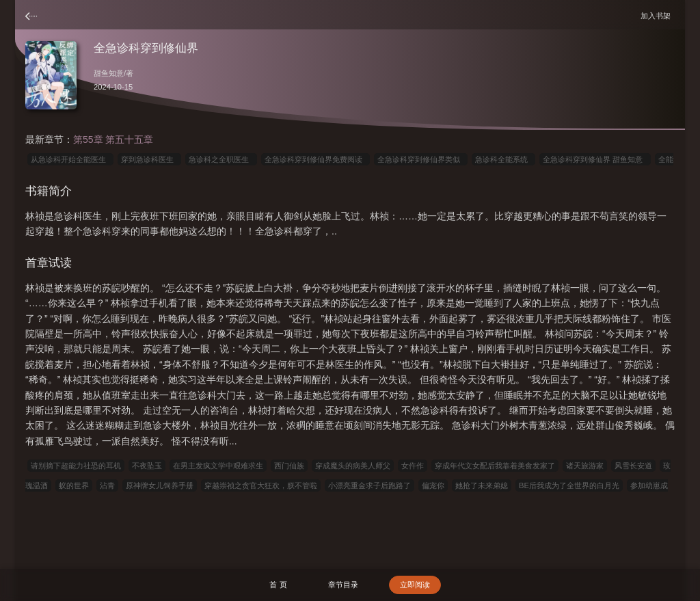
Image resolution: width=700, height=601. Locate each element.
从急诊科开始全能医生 (70, 159)
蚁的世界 (74, 485)
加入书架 (658, 15)
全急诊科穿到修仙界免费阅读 (315, 159)
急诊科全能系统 (503, 159)
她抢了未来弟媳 (482, 485)
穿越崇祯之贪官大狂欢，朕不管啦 (261, 485)
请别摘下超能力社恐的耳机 (76, 466)
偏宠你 (433, 485)
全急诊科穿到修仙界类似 (421, 159)
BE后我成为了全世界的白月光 (569, 485)
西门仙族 (289, 466)
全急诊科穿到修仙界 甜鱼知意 (595, 159)
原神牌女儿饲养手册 (160, 485)
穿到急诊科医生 (149, 159)
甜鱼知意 (109, 73)
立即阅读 (415, 585)
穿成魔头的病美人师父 (353, 466)
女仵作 (413, 466)
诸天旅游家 (585, 466)
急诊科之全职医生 (221, 159)
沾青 (107, 485)
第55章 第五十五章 (113, 139)
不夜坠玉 (147, 466)
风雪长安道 (633, 466)
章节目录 (343, 585)
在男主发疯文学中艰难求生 (218, 466)
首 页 (278, 585)
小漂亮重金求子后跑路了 (369, 485)
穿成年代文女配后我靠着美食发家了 (495, 466)
